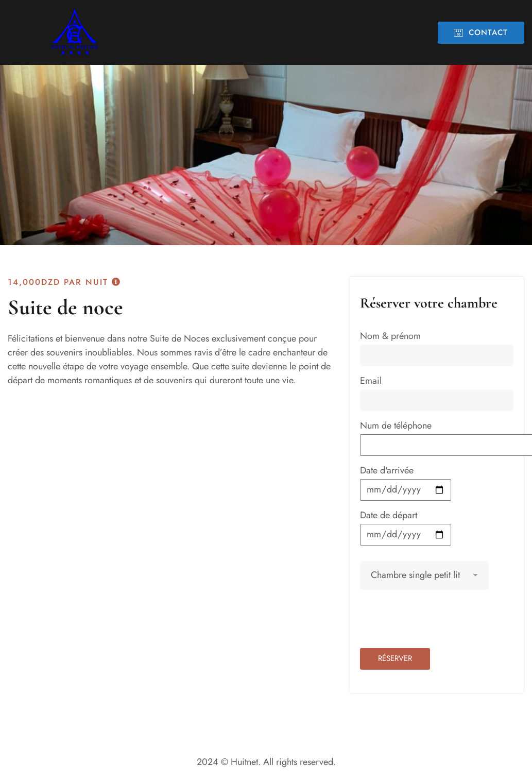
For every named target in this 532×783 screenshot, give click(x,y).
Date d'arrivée (406, 482)
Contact (481, 32)
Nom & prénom (437, 348)
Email (437, 393)
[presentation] (438, 623)
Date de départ (406, 527)
